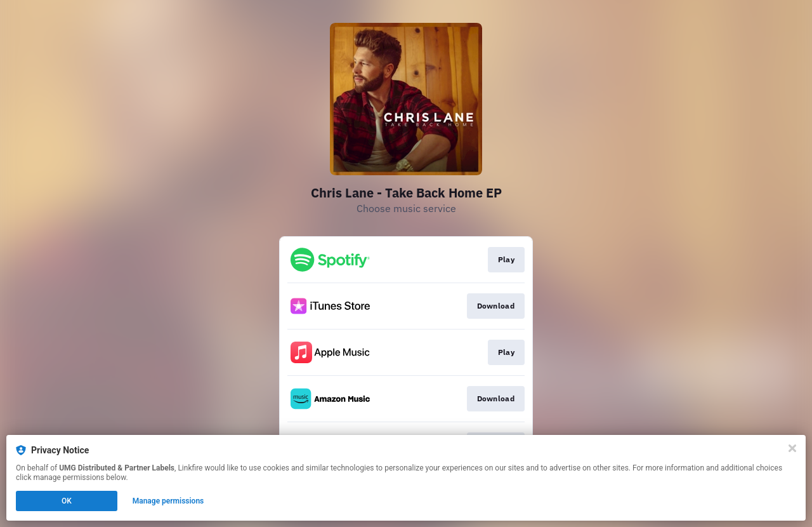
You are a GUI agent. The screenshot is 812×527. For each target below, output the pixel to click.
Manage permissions (168, 501)
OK (67, 501)
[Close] (792, 448)
